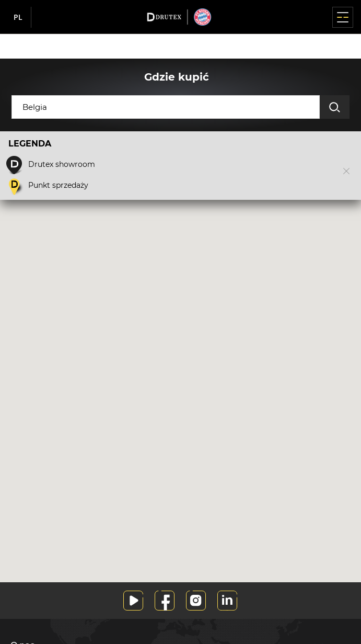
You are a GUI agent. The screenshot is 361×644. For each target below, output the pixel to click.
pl (18, 17)
